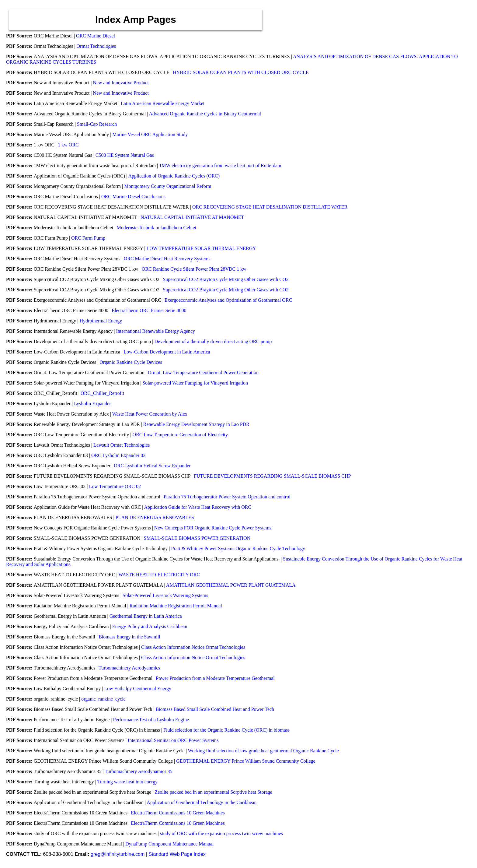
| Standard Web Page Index (176, 854)
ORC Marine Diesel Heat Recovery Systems (167, 259)
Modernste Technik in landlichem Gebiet (156, 228)
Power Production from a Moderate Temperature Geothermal (215, 678)
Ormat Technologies (96, 46)
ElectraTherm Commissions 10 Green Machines (178, 813)
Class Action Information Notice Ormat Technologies (193, 647)
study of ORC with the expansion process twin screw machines (221, 833)
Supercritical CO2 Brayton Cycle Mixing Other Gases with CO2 (226, 279)
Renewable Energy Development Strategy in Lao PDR (196, 424)
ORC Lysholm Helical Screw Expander (152, 466)
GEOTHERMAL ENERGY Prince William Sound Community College (246, 761)
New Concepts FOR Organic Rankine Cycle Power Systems (213, 528)
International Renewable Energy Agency (155, 331)
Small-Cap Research (97, 124)
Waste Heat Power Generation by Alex (150, 414)
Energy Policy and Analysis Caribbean (150, 626)
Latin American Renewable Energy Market (163, 103)
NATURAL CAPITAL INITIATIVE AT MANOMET (192, 217)
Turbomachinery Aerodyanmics (129, 668)
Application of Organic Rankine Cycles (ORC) (174, 176)
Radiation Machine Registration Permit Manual (176, 606)
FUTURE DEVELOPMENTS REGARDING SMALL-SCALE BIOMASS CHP (272, 476)
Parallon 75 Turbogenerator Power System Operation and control (227, 497)
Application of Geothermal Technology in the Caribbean (202, 802)
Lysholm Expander (92, 404)
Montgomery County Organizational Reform (168, 186)
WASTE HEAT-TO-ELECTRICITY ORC (159, 575)
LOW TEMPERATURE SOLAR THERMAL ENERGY (201, 248)
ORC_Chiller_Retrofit (102, 393)
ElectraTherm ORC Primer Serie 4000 (149, 310)
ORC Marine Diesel (96, 36)
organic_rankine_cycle (103, 699)
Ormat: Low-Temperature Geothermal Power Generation (203, 373)
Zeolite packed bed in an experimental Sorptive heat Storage (213, 792)
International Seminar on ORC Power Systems (173, 740)
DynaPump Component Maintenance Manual (169, 844)
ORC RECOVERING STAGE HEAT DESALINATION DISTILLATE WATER (270, 207)
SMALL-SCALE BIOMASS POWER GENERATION (197, 538)
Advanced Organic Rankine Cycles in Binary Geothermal (205, 114)
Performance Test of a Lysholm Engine (151, 720)
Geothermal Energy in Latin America (146, 616)
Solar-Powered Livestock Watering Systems (165, 595)
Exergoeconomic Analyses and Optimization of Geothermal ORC (228, 300)
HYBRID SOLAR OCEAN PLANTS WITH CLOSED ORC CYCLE (241, 72)
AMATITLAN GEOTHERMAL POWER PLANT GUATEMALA (231, 585)
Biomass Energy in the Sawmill (129, 637)
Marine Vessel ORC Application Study (150, 134)
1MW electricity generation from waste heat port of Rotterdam (220, 165)
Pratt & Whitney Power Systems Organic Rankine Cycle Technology (238, 548)
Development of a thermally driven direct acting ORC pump (213, 341)
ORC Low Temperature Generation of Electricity (180, 435)
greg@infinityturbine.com (118, 854)
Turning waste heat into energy (127, 782)
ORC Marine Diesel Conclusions (133, 197)
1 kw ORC (68, 145)
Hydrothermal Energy (101, 321)
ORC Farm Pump (88, 238)
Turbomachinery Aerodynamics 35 (138, 771)
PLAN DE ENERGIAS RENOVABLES (155, 517)
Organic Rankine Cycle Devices (131, 362)
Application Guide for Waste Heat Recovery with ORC (198, 507)
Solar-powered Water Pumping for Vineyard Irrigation (195, 383)
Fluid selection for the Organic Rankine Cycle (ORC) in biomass (226, 730)
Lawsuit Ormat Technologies (122, 445)
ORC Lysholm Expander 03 (118, 455)
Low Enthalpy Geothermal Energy (138, 689)
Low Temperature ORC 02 (115, 486)
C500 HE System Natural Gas (125, 155)
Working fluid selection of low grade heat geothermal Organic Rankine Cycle (263, 751)
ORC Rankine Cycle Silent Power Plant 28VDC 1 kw (194, 269)
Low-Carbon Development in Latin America (167, 352)
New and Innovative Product (121, 83)
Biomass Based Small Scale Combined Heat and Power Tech (215, 709)
